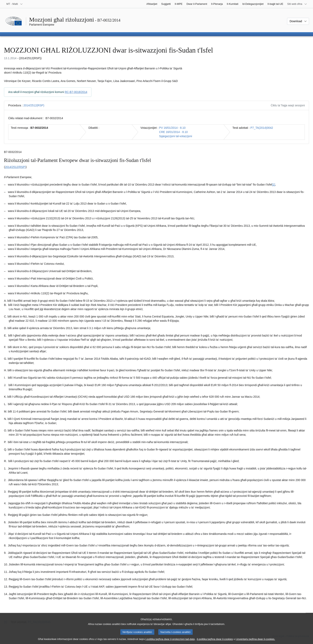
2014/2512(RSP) (34, 105)
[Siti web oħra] (297, 4)
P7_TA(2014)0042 (262, 128)
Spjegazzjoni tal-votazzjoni (176, 136)
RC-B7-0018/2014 (76, 92)
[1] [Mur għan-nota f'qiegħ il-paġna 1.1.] (274, 185)
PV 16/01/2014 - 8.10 (172, 128)
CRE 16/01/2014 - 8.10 (173, 132)
